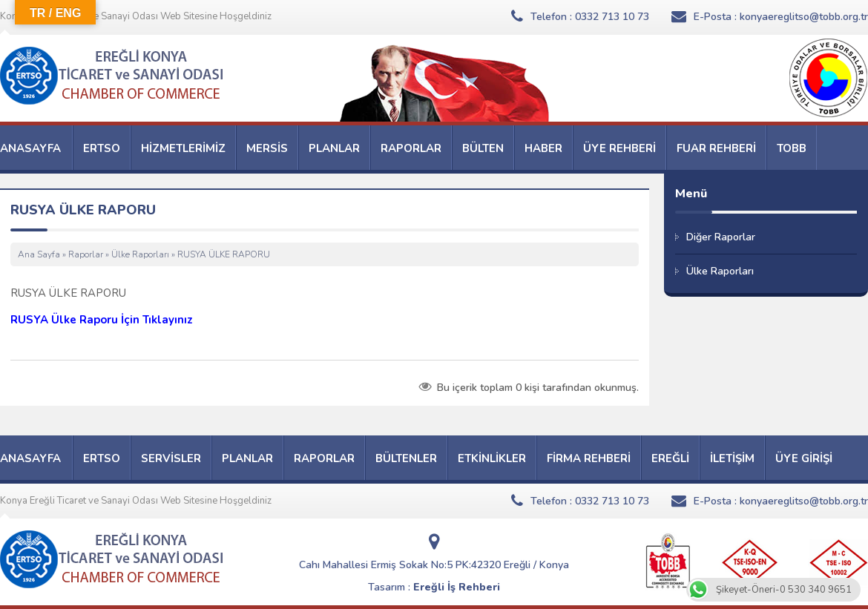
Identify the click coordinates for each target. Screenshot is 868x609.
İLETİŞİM (732, 458)
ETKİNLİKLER (492, 458)
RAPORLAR (411, 148)
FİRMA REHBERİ (589, 458)
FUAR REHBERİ (716, 148)
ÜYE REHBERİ (619, 148)
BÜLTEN (483, 148)
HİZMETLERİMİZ (183, 148)
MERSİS (267, 148)
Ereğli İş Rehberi (457, 587)
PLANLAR (334, 148)
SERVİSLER (171, 458)
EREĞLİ (670, 458)
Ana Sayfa (39, 254)
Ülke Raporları (140, 254)
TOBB (792, 148)
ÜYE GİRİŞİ (804, 458)
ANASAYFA (30, 148)
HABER (543, 148)
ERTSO (102, 148)
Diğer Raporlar (721, 237)
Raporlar (86, 254)
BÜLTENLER (406, 458)
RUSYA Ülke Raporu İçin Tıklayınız (102, 320)
